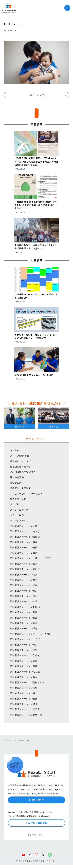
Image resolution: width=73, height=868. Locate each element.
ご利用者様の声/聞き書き (23, 472)
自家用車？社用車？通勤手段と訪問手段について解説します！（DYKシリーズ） (36, 336)
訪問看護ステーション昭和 (24, 612)
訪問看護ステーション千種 (24, 628)
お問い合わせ (36, 800)
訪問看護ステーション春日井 (25, 569)
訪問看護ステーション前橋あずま (27, 682)
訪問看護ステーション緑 (23, 693)
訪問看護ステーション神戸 (24, 591)
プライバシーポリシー (36, 835)
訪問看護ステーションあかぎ (25, 531)
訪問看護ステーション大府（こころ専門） (32, 558)
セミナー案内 (17, 515)
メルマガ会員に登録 (36, 823)
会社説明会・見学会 (20, 467)
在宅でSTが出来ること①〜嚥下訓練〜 (34, 375)
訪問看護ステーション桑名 (24, 580)
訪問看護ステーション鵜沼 (24, 553)
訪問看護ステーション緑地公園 (26, 715)
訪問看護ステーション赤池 (24, 526)
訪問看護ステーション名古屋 (25, 672)
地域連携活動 (17, 477)
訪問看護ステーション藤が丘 (25, 677)
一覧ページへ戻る (37, 95)
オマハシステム (18, 521)
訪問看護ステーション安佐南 (25, 537)
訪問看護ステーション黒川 (24, 575)
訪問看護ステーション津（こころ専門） (31, 634)
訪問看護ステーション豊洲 (24, 661)
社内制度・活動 (18, 499)
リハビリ (15, 504)
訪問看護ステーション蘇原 (24, 618)
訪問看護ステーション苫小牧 (25, 655)
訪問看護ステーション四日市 (25, 709)
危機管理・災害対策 (20, 488)
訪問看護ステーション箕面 (24, 699)
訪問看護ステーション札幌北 (25, 607)
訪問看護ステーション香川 (24, 564)
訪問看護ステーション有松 (24, 542)
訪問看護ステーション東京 (24, 645)
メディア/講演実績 (20, 456)
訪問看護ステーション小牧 (24, 601)
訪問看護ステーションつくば (25, 639)
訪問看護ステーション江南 (24, 585)
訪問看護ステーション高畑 (24, 623)
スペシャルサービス (20, 510)
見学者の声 (16, 483)
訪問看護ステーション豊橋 (24, 666)
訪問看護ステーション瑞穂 (24, 688)
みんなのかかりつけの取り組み (26, 494)
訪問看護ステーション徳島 (24, 650)
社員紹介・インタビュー (23, 461)
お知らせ (15, 450)
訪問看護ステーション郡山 (24, 596)
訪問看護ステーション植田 (24, 547)
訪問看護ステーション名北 (24, 704)
